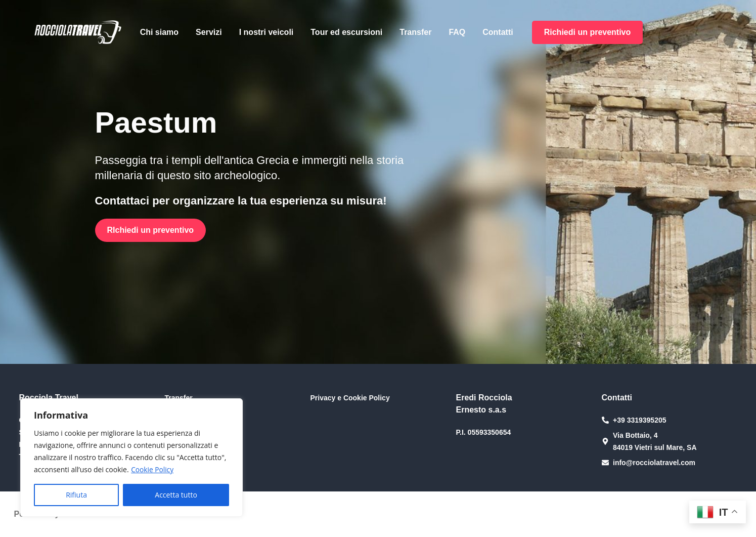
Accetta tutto (176, 495)
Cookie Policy (153, 469)
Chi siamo (159, 32)
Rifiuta (76, 495)
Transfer (415, 32)
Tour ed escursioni (346, 32)
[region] (131, 458)
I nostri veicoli (266, 32)
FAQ (457, 32)
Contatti (498, 32)
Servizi (209, 32)
